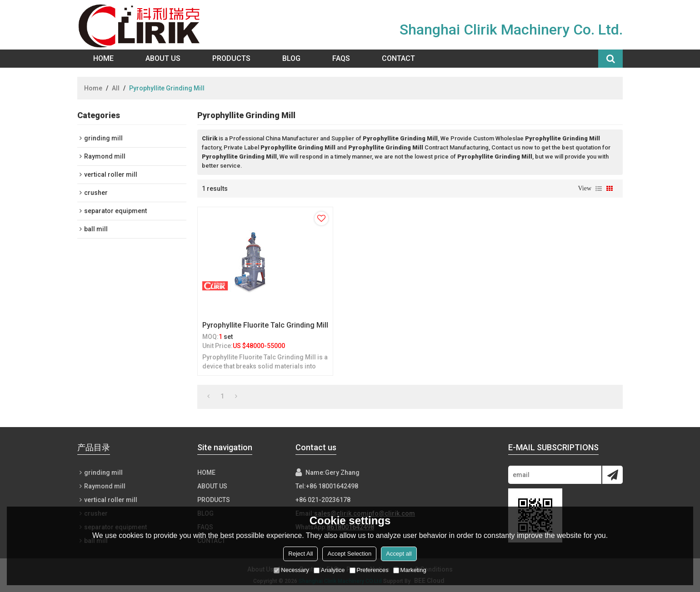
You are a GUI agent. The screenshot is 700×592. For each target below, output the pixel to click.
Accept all (399, 554)
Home (103, 58)
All (116, 88)
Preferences (369, 570)
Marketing (410, 570)
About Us (163, 58)
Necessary (291, 570)
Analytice (329, 570)
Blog (291, 58)
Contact (398, 58)
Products (231, 58)
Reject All (300, 554)
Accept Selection (349, 554)
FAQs (341, 58)
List (599, 189)
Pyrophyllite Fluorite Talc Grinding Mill (265, 325)
